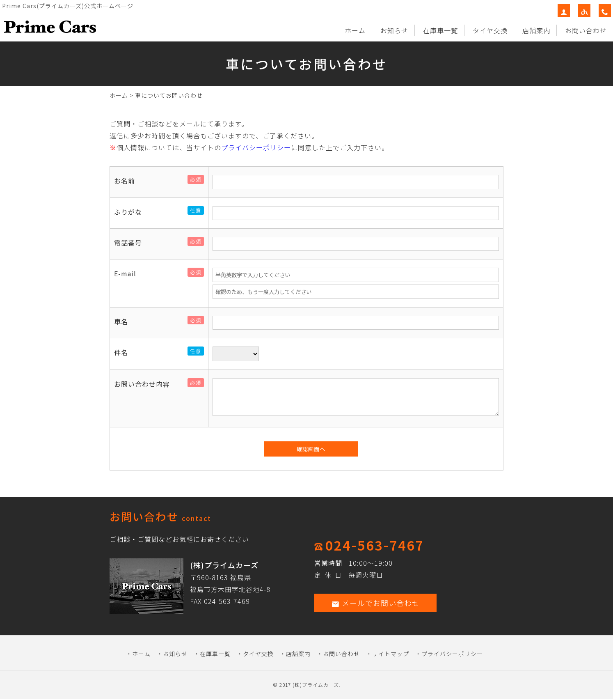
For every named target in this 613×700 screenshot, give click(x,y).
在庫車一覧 (440, 30)
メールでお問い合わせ (375, 603)
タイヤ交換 (490, 30)
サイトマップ (391, 654)
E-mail (128, 273)
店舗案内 (536, 30)
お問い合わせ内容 (145, 384)
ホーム (355, 30)
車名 (124, 321)
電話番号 (131, 243)
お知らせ (394, 30)
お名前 (128, 181)
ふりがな (131, 212)
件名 (124, 352)
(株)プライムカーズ (316, 685)
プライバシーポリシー (256, 147)
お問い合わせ (586, 30)
